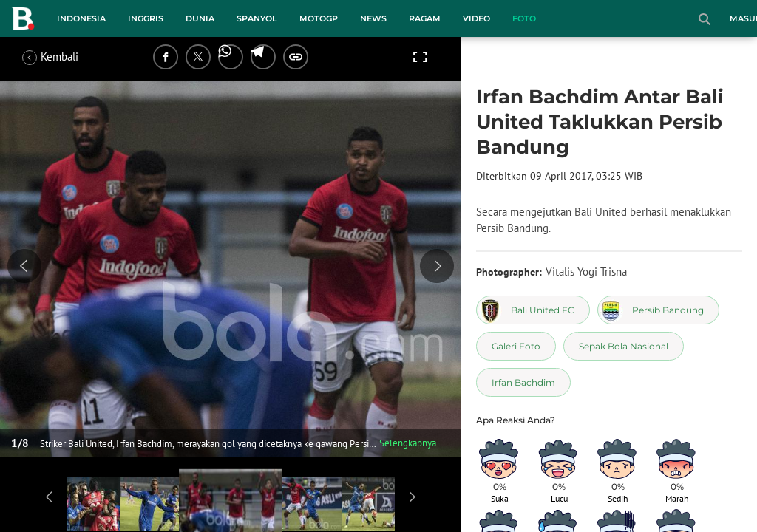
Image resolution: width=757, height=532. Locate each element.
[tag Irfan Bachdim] (523, 382)
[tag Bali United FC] (533, 310)
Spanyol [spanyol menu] (257, 18)
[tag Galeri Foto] (516, 346)
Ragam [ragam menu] (425, 18)
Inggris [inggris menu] (146, 18)
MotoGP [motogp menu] (319, 18)
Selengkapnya (408, 443)
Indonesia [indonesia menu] (81, 18)
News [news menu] (373, 18)
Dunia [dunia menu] (200, 18)
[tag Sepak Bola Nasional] (624, 346)
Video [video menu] (476, 18)
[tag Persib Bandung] (658, 310)
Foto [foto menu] (524, 18)
